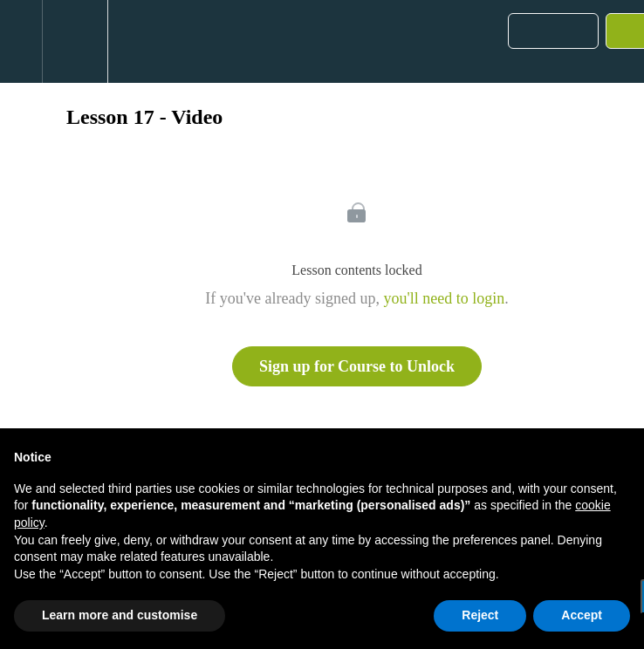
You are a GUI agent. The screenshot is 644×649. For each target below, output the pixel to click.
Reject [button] (480, 615)
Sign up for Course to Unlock (357, 366)
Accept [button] (582, 615)
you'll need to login (444, 298)
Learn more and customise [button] (120, 615)
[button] (21, 41)
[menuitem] (75, 41)
